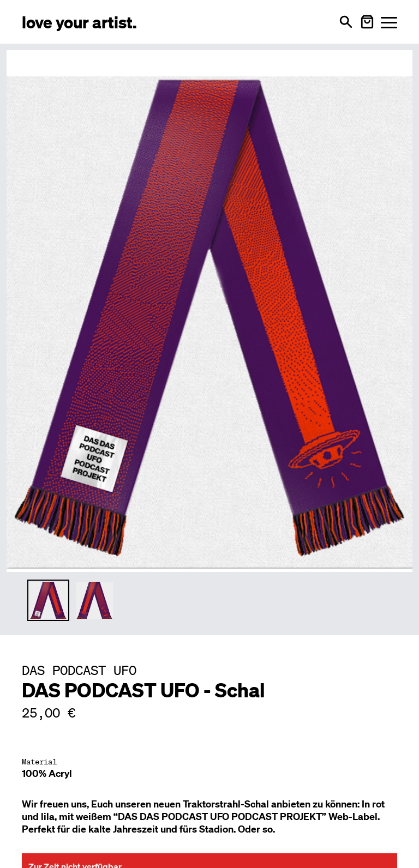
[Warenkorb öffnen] (367, 22)
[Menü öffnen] (389, 22)
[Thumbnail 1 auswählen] (48, 601)
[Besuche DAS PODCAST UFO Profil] (79, 670)
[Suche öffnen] (346, 22)
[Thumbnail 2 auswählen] (95, 601)
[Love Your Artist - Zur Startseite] (79, 22)
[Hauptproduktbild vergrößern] (209, 309)
